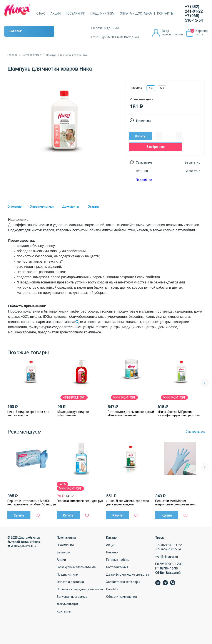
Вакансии (64, 552)
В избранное (156, 147)
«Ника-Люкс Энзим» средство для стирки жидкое (128, 503)
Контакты (165, 13)
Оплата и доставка (136, 13)
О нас (41, 13)
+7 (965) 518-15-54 (194, 18)
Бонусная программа (72, 597)
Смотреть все (196, 432)
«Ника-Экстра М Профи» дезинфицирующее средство (179, 414)
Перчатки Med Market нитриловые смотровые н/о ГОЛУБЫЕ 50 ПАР (175, 503)
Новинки (112, 552)
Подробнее (144, 180)
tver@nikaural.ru (167, 557)
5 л (162, 88)
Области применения (121, 597)
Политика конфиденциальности (80, 589)
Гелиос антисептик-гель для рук (80, 501)
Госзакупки (76, 13)
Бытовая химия (117, 567)
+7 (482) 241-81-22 (194, 9)
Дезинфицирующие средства (128, 574)
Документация (68, 604)
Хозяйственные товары (123, 582)
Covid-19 (112, 589)
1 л (151, 88)
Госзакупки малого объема (76, 567)
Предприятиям (103, 13)
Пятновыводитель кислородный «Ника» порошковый (131, 414)
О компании (65, 545)
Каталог (15, 31)
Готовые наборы (118, 560)
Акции (56, 13)
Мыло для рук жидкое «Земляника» (73, 414)
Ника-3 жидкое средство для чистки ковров (28, 414)
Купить (140, 136)
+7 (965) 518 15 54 (168, 549)
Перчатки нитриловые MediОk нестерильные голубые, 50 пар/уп (32, 503)
